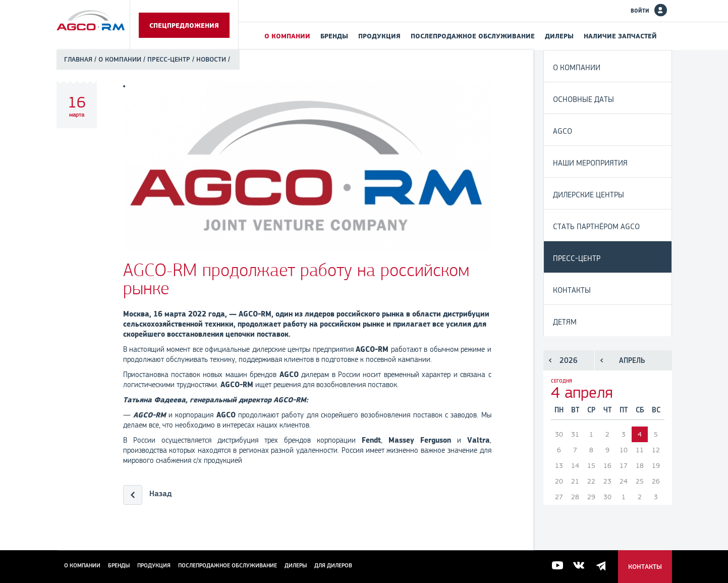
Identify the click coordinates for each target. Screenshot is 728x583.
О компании (287, 36)
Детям (565, 322)
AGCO (563, 131)
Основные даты (583, 99)
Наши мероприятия (590, 163)
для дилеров (333, 565)
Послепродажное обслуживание (473, 36)
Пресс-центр (169, 59)
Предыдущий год (550, 360)
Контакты (572, 290)
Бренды (334, 36)
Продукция (379, 36)
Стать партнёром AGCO (596, 226)
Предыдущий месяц (602, 360)
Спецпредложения (184, 25)
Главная (78, 59)
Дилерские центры (589, 195)
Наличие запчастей (620, 36)
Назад (160, 493)
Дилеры (559, 36)
